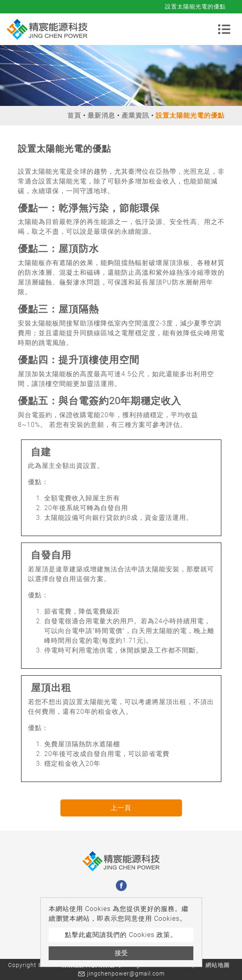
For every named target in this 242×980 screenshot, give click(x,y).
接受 (121, 953)
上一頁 (121, 808)
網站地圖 (218, 965)
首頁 (74, 115)
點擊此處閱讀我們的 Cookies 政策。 (121, 935)
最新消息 (101, 115)
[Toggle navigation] (224, 29)
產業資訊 (135, 115)
